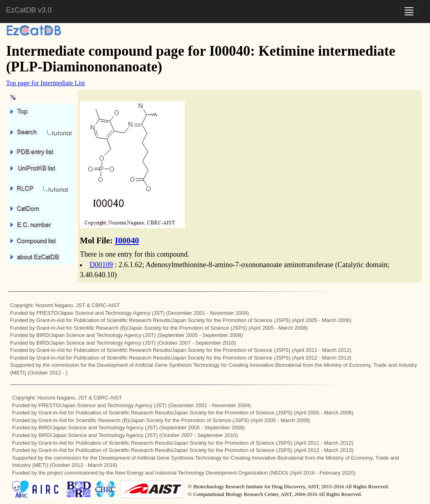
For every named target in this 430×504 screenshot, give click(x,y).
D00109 (101, 265)
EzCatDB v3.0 (29, 10)
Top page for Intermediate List (45, 83)
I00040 (127, 240)
